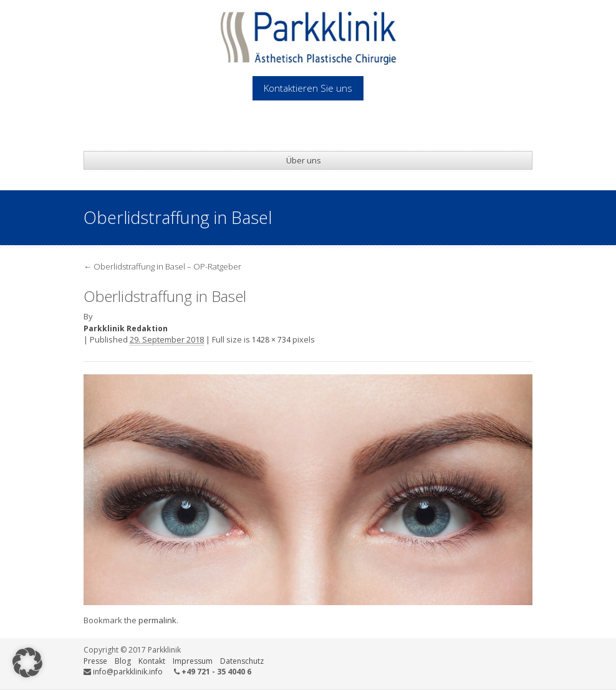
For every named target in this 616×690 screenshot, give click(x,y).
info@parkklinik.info (128, 672)
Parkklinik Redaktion (126, 328)
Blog (123, 661)
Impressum (193, 661)
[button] (27, 663)
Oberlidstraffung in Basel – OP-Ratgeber (162, 266)
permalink (157, 620)
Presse (95, 661)
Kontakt (152, 661)
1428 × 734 (271, 340)
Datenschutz (242, 661)
